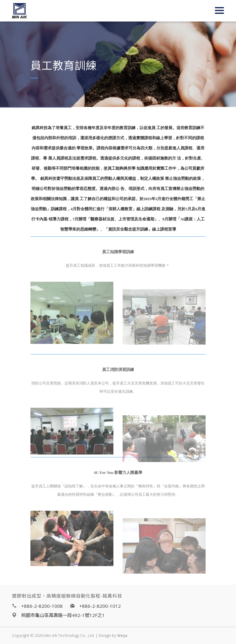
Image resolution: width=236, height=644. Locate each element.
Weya (122, 635)
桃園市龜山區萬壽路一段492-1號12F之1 (63, 615)
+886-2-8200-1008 (42, 606)
